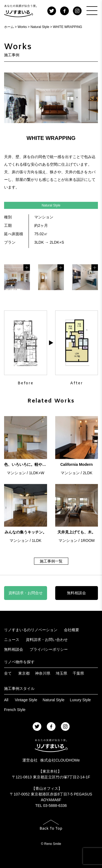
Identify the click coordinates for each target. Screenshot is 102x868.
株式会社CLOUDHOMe (60, 760)
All (6, 700)
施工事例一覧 (51, 562)
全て (8, 673)
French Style (15, 710)
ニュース (12, 640)
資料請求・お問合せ (26, 593)
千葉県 (78, 673)
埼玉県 (61, 673)
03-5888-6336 (55, 806)
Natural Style (54, 700)
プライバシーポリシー (49, 649)
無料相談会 (76, 593)
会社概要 (72, 630)
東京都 (24, 673)
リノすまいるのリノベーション (31, 630)
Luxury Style (80, 700)
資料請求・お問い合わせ (47, 640)
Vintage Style (26, 700)
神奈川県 (43, 673)
